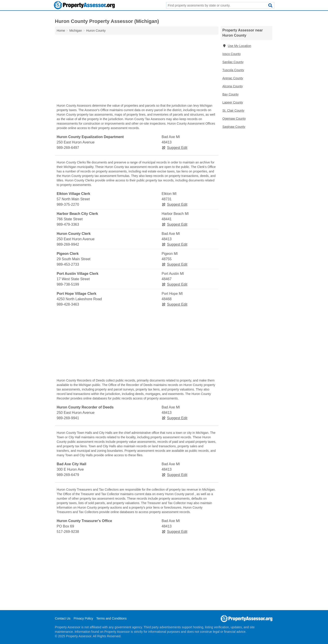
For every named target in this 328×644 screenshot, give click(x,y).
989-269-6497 (68, 148)
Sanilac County (233, 62)
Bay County (231, 94)
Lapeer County (233, 102)
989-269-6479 (68, 475)
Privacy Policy (83, 618)
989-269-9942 (68, 244)
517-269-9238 (68, 532)
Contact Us (63, 618)
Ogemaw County (234, 119)
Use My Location (237, 46)
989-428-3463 (68, 304)
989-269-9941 (68, 418)
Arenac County (233, 78)
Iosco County (232, 54)
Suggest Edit (175, 148)
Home (61, 31)
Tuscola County (233, 70)
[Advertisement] (137, 70)
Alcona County (233, 86)
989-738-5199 (68, 284)
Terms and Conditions (111, 618)
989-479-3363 (68, 224)
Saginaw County (234, 127)
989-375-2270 (68, 204)
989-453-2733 (68, 264)
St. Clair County (233, 110)
